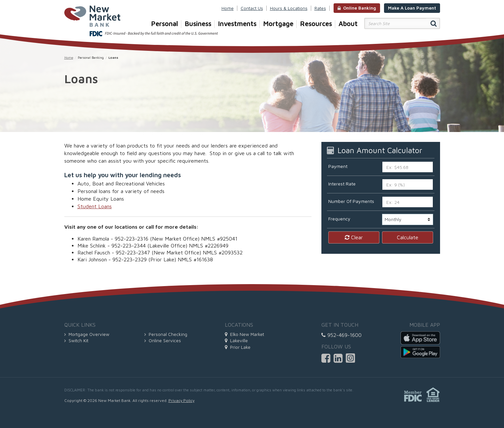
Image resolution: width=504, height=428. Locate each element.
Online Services (163, 341)
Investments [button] (239, 24)
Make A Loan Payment (412, 8)
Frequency (339, 219)
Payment (338, 166)
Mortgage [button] (280, 24)
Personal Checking (166, 334)
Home (228, 8)
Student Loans (95, 206)
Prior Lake (238, 347)
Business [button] (200, 24)
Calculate (408, 237)
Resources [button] (318, 24)
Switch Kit (76, 341)
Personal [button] (166, 24)
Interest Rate (342, 184)
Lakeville (236, 341)
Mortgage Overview (87, 334)
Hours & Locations (289, 8)
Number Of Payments (351, 201)
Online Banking (357, 8)
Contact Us (252, 8)
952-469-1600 (341, 335)
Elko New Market (244, 334)
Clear (354, 237)
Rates (320, 8)
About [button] (348, 23)
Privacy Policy (181, 400)
